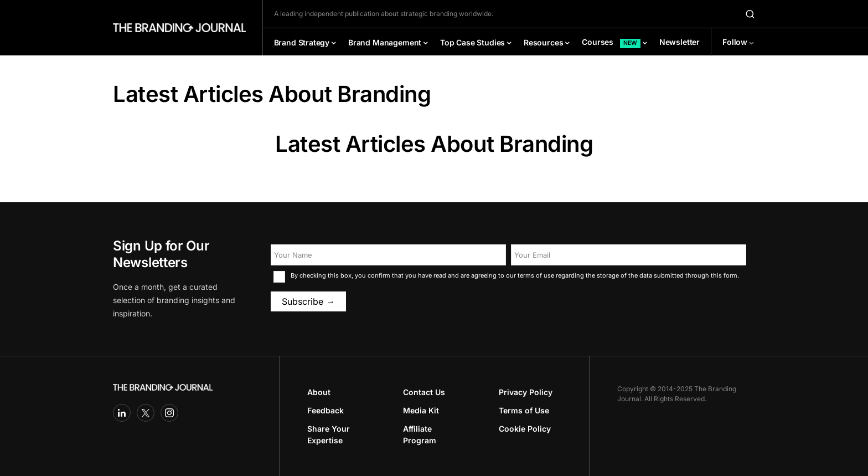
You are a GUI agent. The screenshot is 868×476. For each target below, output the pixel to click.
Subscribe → (308, 301)
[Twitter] (146, 413)
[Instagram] (169, 413)
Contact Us (424, 392)
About (319, 392)
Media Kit (421, 410)
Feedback (325, 410)
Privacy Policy (526, 392)
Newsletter (680, 42)
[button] (750, 14)
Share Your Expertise (329, 434)
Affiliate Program (420, 434)
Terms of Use (524, 410)
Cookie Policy (525, 429)
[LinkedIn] (122, 413)
